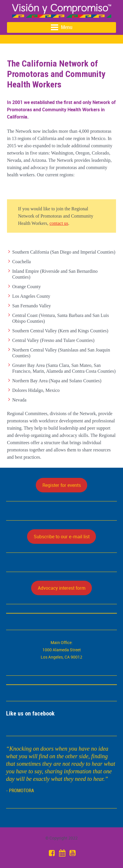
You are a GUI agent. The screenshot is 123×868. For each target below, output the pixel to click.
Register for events (62, 485)
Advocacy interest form (62, 588)
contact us (59, 223)
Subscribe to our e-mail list (62, 537)
